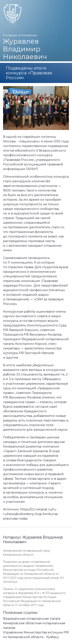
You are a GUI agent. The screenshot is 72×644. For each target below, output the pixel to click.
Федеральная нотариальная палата (32, 619)
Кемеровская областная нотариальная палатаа (34, 626)
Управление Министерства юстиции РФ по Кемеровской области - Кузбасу (36, 635)
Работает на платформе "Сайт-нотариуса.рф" (39, 642)
